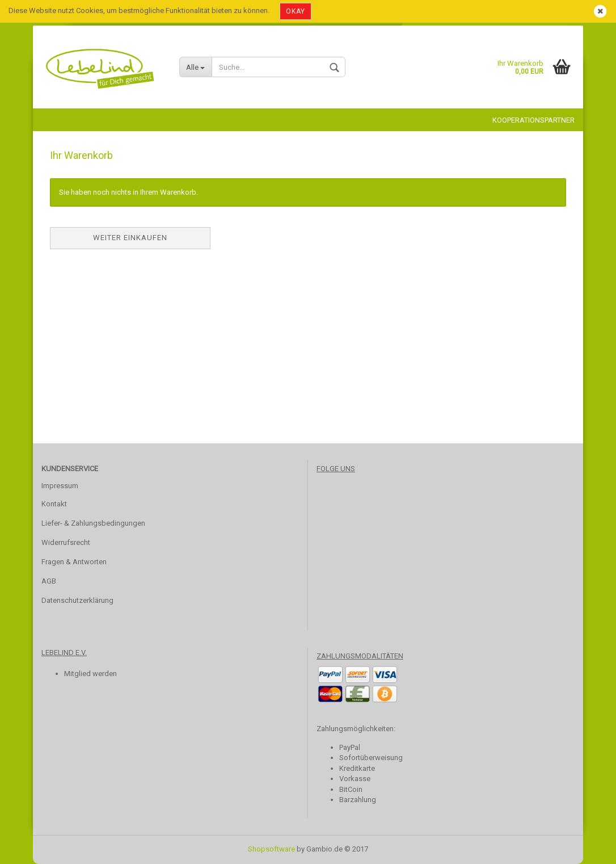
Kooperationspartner (533, 120)
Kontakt (54, 504)
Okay (296, 11)
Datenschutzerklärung (77, 600)
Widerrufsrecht (66, 542)
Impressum (60, 486)
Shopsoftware (271, 849)
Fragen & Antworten (74, 562)
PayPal (350, 747)
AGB (49, 581)
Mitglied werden (90, 674)
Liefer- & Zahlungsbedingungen (93, 523)
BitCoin (351, 789)
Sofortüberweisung (371, 758)
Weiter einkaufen (130, 238)
